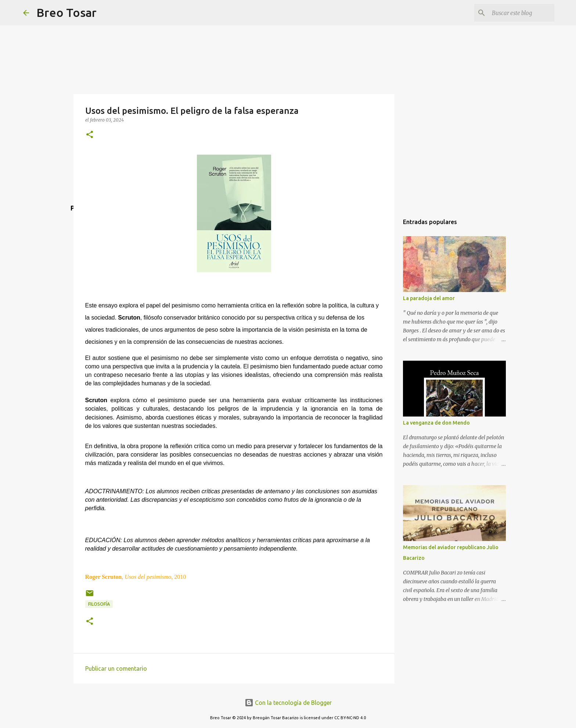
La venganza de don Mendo (436, 423)
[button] (90, 135)
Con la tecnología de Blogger (288, 703)
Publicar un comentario (116, 668)
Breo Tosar (66, 12)
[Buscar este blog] (516, 13)
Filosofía (99, 604)
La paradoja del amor (429, 298)
